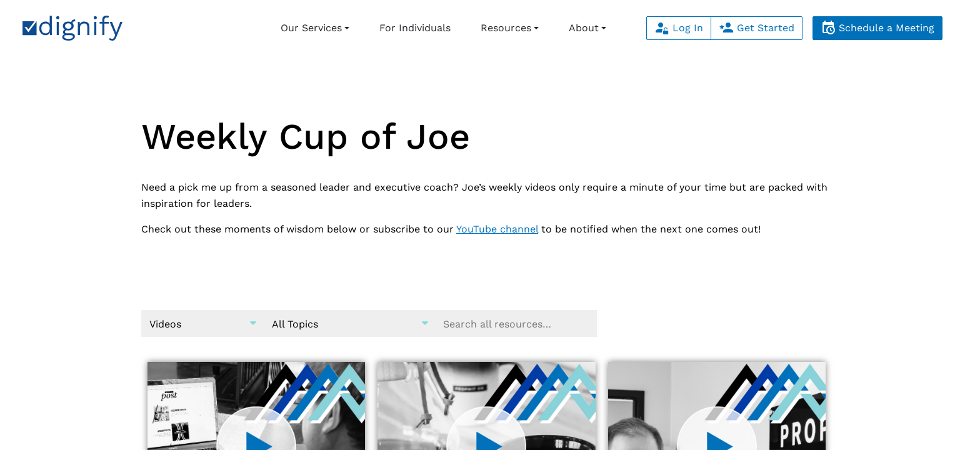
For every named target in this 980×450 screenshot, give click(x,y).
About (584, 28)
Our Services (311, 28)
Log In (679, 28)
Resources (506, 28)
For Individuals (415, 28)
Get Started (757, 28)
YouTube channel (497, 229)
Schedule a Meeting (877, 28)
